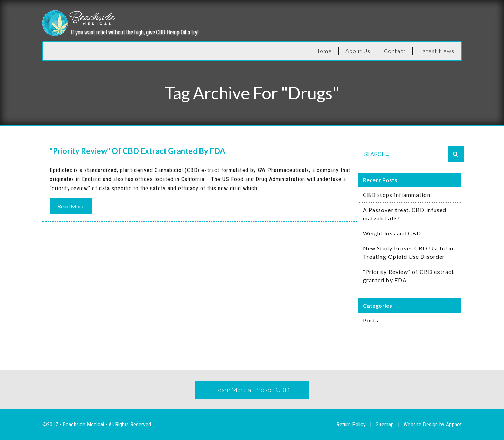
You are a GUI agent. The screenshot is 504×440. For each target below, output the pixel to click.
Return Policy (351, 424)
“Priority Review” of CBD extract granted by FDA (409, 276)
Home (323, 51)
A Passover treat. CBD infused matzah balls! (405, 214)
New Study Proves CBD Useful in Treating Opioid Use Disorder (408, 252)
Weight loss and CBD (392, 233)
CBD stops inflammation (397, 195)
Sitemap (385, 424)
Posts (371, 320)
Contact (395, 51)
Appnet (454, 424)
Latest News (437, 51)
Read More (71, 206)
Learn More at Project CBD (252, 390)
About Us (358, 51)
